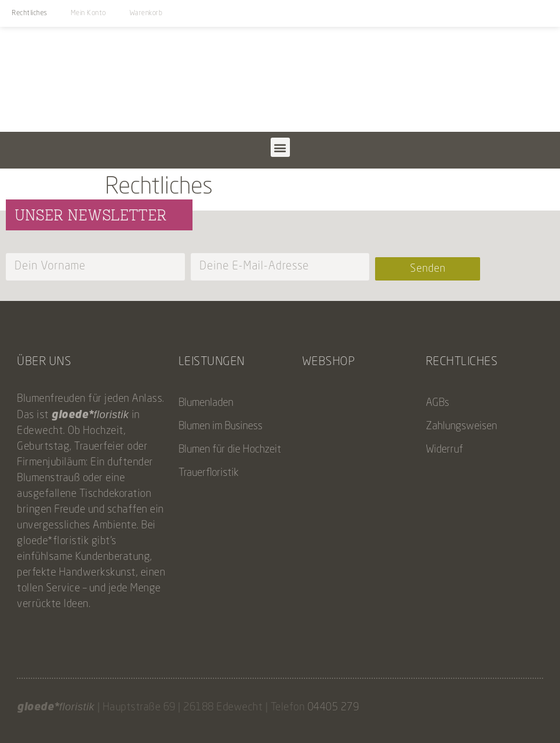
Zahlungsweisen (461, 426)
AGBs (437, 403)
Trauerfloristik (209, 473)
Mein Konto (88, 13)
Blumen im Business (220, 426)
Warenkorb (146, 13)
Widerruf (444, 450)
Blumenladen (206, 403)
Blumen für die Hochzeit (230, 450)
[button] (280, 147)
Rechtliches (29, 13)
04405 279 (333, 707)
